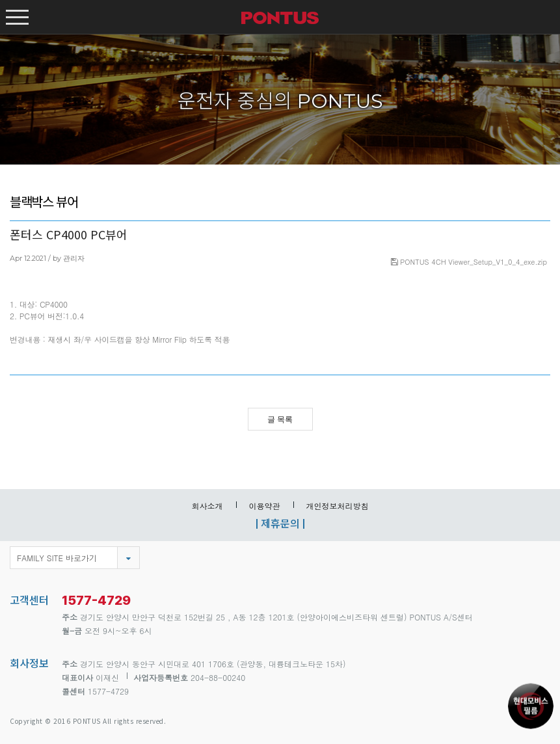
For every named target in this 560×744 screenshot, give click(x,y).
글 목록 (280, 419)
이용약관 (265, 506)
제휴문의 (280, 523)
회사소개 (207, 506)
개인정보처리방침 (338, 506)
